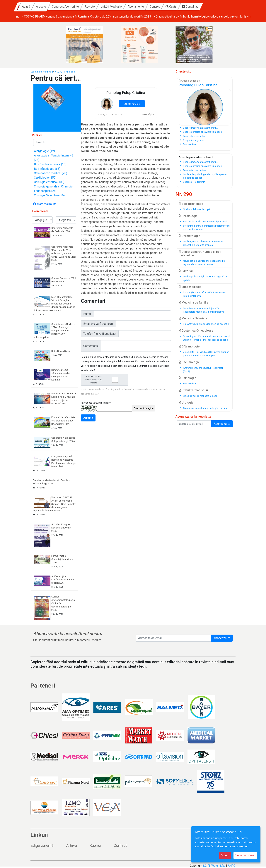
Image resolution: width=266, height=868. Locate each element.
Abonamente (168, 7)
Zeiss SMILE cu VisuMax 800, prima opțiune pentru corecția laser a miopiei (206, 354)
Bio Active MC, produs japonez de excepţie (206, 324)
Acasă (58, 7)
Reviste (122, 7)
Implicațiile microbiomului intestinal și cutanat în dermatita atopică (203, 243)
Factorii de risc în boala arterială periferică (205, 222)
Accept (225, 855)
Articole (73, 7)
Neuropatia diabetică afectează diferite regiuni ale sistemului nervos (204, 263)
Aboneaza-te (222, 424)
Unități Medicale (143, 7)
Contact (187, 7)
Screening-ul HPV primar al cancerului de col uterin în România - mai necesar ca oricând (206, 338)
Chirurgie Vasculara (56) (49, 195)
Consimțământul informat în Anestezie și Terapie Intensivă (205, 294)
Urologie (186, 403)
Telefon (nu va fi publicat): (100, 334)
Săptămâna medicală (42, 72)
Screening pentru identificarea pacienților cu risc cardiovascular (206, 228)
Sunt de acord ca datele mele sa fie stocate (106, 380)
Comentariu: (91, 346)
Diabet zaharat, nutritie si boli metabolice (200, 254)
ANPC (232, 866)
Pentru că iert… (191, 384)
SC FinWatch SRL (214, 866)
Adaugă (88, 418)
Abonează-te (222, 638)
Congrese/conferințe (98, 7)
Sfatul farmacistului (194, 390)
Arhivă (71, 845)
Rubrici (95, 845)
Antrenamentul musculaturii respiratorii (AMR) (204, 370)
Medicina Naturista (193, 318)
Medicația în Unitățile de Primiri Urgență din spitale (206, 278)
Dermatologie (189, 236)
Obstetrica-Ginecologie (196, 331)
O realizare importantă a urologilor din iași (205, 408)
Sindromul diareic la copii (196, 209)
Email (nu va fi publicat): (98, 324)
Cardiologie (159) (45, 178)
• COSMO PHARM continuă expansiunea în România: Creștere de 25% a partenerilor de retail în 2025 (193, 17)
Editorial (186, 271)
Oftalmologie (189, 346)
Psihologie (70, 72)
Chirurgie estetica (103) (49, 182)
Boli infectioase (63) (47, 169)
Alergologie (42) (44, 151)
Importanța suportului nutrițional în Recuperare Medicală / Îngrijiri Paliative (203, 310)
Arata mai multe (45, 204)
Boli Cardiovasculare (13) (50, 164)
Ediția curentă (42, 845)
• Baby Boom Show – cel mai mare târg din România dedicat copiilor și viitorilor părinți (71, 17)
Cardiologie (188, 216)
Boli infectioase (191, 204)
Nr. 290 (58, 72)
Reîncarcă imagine (144, 408)
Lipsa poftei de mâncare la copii (200, 396)
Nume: (87, 314)
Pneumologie (189, 362)
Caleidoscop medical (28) (51, 173)
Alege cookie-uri (245, 855)
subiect (208, 157)
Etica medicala (190, 287)
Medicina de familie (193, 303)
